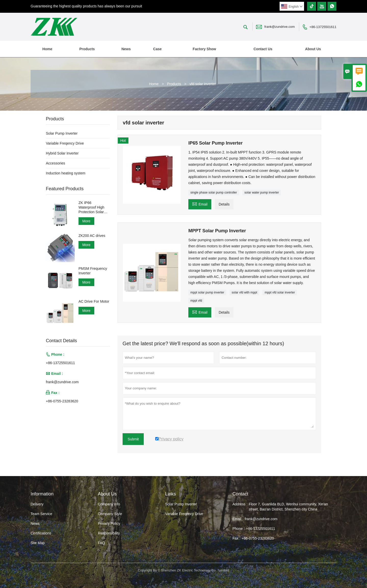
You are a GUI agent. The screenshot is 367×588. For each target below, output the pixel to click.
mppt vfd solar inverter (280, 292)
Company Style (110, 514)
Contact (240, 494)
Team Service (41, 514)
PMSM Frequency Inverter (93, 271)
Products (87, 49)
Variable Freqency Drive (65, 143)
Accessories (55, 163)
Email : (238, 519)
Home (47, 49)
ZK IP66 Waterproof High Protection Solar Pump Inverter (91, 207)
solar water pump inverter (262, 193)
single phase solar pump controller (214, 193)
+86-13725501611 (323, 27)
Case (157, 49)
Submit (133, 439)
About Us (313, 49)
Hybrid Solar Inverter (62, 153)
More (86, 221)
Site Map (38, 543)
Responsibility (109, 533)
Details (224, 204)
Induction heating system (66, 173)
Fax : (236, 538)
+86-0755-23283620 (62, 401)
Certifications (41, 533)
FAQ (101, 543)
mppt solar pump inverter (207, 292)
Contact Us (263, 49)
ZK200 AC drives (92, 236)
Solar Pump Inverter (62, 133)
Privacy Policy (109, 523)
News (126, 49)
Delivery (37, 504)
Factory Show (204, 49)
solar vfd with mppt (244, 292)
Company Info (109, 504)
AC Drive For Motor (94, 301)
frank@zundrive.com (279, 27)
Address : (240, 504)
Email (200, 204)
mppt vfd (196, 301)
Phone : (239, 529)
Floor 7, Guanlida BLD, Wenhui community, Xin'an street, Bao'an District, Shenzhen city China (288, 507)
